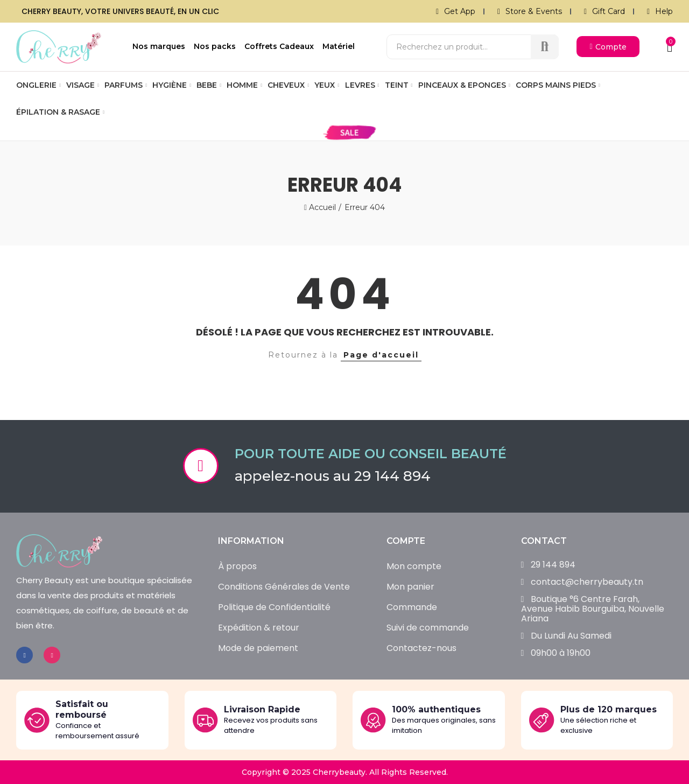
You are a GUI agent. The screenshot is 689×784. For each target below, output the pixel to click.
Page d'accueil (381, 355)
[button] (608, 47)
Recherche (545, 47)
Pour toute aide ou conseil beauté (371, 454)
